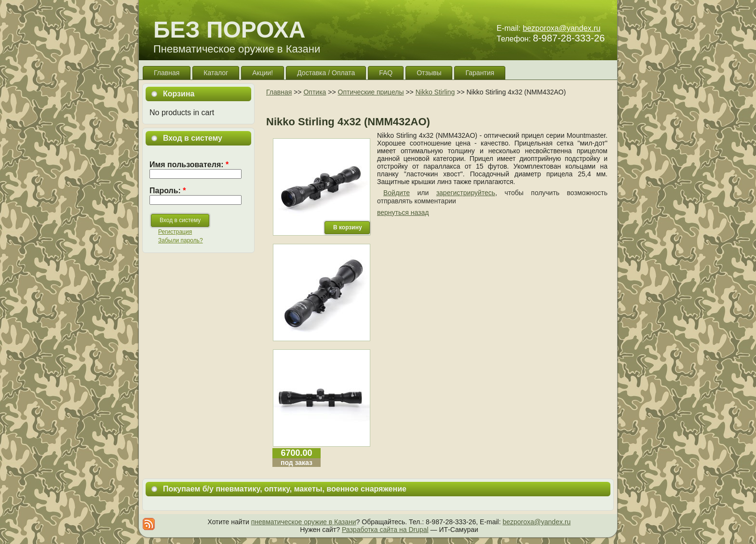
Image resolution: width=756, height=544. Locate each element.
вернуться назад (403, 212)
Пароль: (168, 191)
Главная (279, 92)
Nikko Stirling (435, 92)
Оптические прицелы (371, 92)
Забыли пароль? (181, 240)
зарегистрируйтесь (466, 193)
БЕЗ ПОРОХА (229, 30)
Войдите (397, 193)
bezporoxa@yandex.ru (561, 28)
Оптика (315, 92)
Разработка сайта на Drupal (385, 530)
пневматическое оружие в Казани (304, 522)
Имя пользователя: (189, 165)
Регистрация (175, 232)
